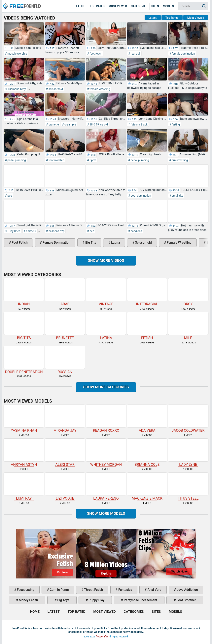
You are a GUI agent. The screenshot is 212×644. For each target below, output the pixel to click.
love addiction (187, 590)
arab (65, 292)
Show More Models (106, 513)
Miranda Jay (65, 419)
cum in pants (59, 590)
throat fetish (93, 590)
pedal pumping (16, 160)
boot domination (140, 196)
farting (176, 124)
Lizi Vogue (65, 487)
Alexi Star (65, 452)
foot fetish (96, 54)
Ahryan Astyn (24, 452)
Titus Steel (188, 487)
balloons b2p (56, 231)
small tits (177, 196)
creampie (70, 124)
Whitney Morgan (106, 452)
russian (65, 360)
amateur (31, 231)
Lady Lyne (188, 452)
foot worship (56, 160)
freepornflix (102, 637)
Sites (155, 6)
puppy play (96, 600)
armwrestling (179, 160)
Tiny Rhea (14, 231)
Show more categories (106, 387)
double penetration (24, 360)
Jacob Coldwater (188, 419)
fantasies (125, 590)
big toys (63, 600)
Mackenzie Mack (147, 487)
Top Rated (97, 6)
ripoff (93, 160)
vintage (106, 292)
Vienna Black (139, 124)
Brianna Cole (147, 452)
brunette (53, 124)
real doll (135, 54)
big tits (90, 243)
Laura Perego (106, 487)
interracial (147, 292)
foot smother (186, 600)
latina (115, 243)
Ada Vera (147, 419)
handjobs (136, 231)
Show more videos (106, 260)
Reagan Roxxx (106, 419)
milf (188, 326)
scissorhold (55, 89)
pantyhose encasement (140, 600)
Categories (139, 6)
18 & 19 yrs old (98, 124)
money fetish (28, 600)
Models (168, 6)
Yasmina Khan (24, 419)
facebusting (25, 590)
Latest (81, 6)
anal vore (154, 590)
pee (9, 196)
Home (22, 3)
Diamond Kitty (17, 89)
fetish (147, 326)
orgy (188, 292)
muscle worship (17, 54)
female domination (183, 54)
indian (24, 292)
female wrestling (100, 89)
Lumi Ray (24, 487)
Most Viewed (118, 6)
